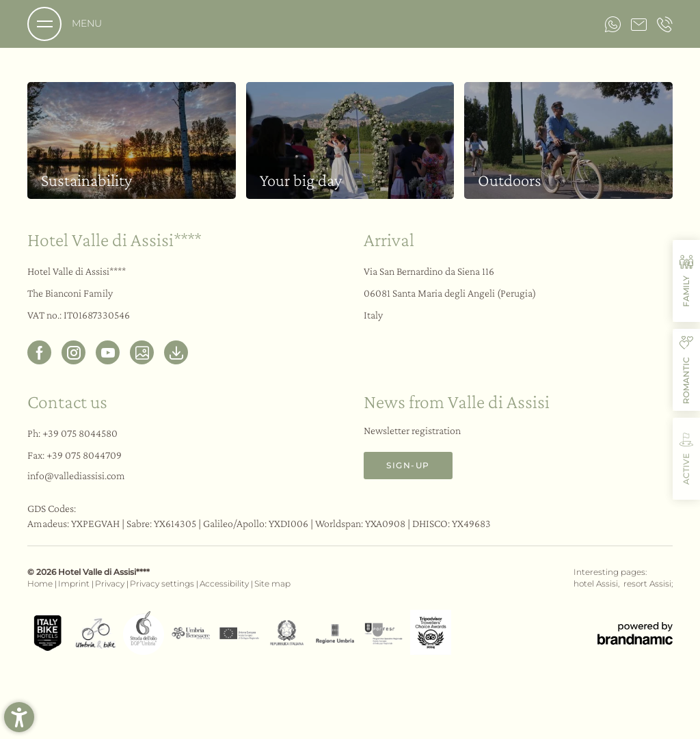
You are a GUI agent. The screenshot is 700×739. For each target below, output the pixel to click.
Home (41, 583)
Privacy (111, 583)
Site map (272, 583)
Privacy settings (163, 583)
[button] (19, 717)
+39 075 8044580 (80, 433)
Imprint (75, 583)
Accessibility (225, 583)
